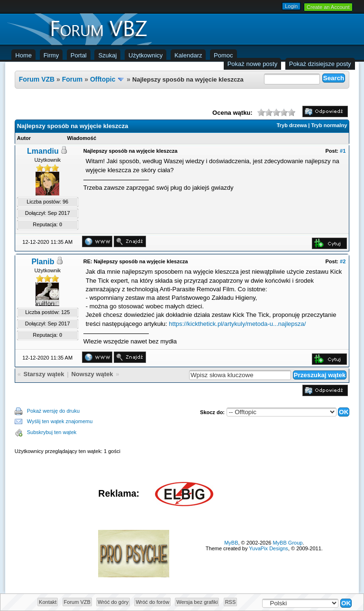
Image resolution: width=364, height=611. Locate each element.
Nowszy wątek (92, 374)
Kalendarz (188, 55)
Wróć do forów (152, 602)
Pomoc (223, 55)
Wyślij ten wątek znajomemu (60, 421)
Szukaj (107, 55)
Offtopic (103, 79)
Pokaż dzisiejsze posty (320, 64)
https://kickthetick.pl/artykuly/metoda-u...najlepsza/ (237, 324)
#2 (343, 261)
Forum (73, 79)
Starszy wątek (44, 374)
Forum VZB (37, 79)
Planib (43, 262)
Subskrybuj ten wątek (52, 432)
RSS (231, 602)
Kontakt (48, 602)
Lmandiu (43, 151)
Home (23, 55)
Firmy (51, 55)
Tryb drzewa (292, 125)
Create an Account (328, 7)
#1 (343, 151)
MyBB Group (287, 543)
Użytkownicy (146, 55)
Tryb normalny (329, 125)
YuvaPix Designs (268, 548)
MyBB (231, 543)
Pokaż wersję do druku (53, 411)
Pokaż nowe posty (253, 64)
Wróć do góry (113, 602)
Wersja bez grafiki (197, 602)
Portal (79, 55)
